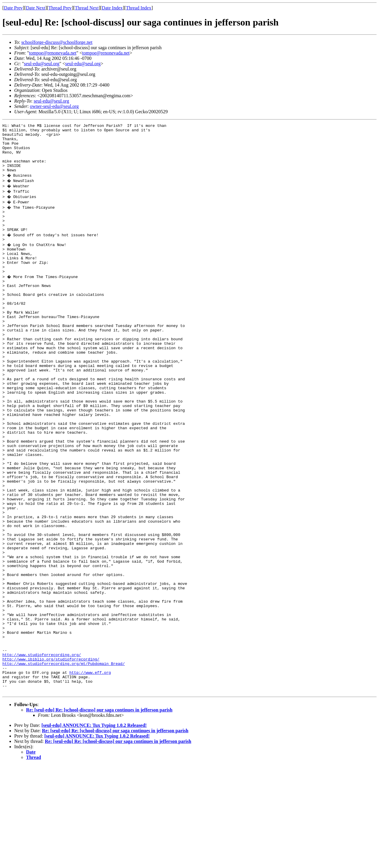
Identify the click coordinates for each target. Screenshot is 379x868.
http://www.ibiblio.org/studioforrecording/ (51, 756)
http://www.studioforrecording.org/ (42, 751)
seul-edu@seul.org (42, 64)
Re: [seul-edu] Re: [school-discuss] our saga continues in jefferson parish (99, 813)
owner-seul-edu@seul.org (54, 106)
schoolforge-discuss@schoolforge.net (57, 42)
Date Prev (13, 8)
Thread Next (87, 8)
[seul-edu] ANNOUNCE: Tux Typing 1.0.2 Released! (94, 828)
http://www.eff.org (90, 772)
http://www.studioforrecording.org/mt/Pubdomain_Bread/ (64, 761)
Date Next (36, 8)
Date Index (112, 8)
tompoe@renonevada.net (53, 53)
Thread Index (139, 8)
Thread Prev (60, 8)
